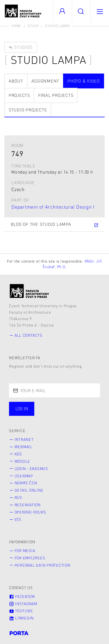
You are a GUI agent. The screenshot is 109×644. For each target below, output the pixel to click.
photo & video (84, 81)
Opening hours (30, 512)
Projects (19, 95)
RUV (18, 498)
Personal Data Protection (42, 565)
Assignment (45, 81)
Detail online (29, 490)
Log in (22, 409)
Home (16, 26)
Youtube (21, 611)
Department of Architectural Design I (53, 207)
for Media (25, 551)
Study (33, 26)
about (16, 81)
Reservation (28, 505)
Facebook (22, 596)
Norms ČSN (26, 483)
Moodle (23, 461)
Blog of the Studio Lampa (55, 224)
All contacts (28, 335)
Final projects (56, 95)
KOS (18, 454)
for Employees (30, 558)
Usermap (24, 476)
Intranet (24, 439)
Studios (20, 47)
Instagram (23, 604)
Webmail (24, 447)
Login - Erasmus (31, 469)
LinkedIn (21, 618)
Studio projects (28, 110)
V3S (18, 519)
